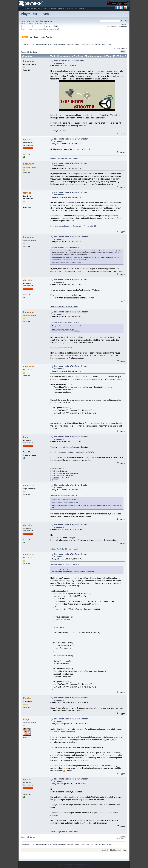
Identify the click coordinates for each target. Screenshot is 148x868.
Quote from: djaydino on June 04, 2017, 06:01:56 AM (65, 565)
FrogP (26, 719)
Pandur (27, 698)
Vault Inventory (57, 473)
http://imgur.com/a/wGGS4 (61, 348)
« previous (118, 49)
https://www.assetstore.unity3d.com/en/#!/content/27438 (73, 226)
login (42, 21)
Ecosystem (90, 298)
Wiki (76, 8)
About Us (83, 8)
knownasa (29, 61)
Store (34, 8)
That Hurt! (55, 478)
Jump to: (104, 850)
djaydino (28, 139)
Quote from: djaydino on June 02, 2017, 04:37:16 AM (65, 322)
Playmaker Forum (35, 14)
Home (27, 8)
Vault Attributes (57, 475)
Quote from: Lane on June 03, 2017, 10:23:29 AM (64, 495)
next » (125, 49)
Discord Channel (120, 26)
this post (60, 295)
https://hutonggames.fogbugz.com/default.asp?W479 (72, 452)
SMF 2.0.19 (64, 864)
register (49, 21)
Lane (26, 437)
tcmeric (27, 193)
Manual (70, 8)
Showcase (42, 8)
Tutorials (53, 8)
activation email (41, 23)
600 (76, 44)
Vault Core (55, 471)
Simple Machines (84, 864)
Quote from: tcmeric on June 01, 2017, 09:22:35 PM (65, 247)
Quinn (54, 480)
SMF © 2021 (73, 864)
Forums (62, 8)
